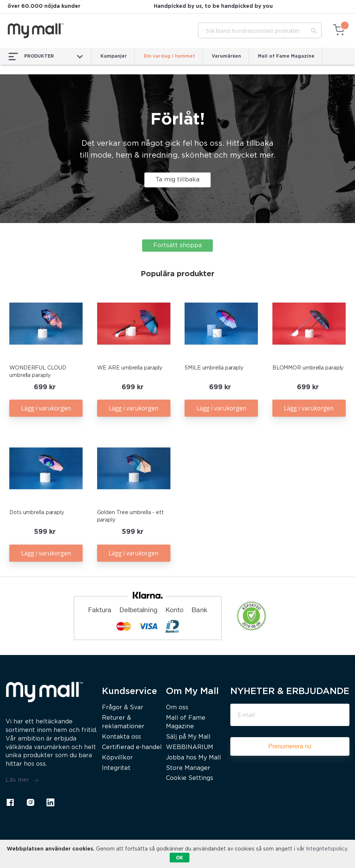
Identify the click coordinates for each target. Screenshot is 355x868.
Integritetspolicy (327, 849)
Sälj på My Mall (188, 737)
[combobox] (260, 30)
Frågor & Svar (123, 708)
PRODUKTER (46, 57)
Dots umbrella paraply (37, 513)
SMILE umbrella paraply (214, 368)
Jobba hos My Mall (194, 758)
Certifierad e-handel (132, 747)
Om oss (177, 708)
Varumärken (226, 56)
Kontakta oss (121, 737)
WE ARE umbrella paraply (130, 368)
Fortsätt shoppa (177, 246)
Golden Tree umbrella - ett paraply (130, 516)
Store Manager (188, 768)
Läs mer (22, 780)
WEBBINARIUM (190, 747)
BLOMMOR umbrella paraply (308, 368)
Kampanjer (114, 56)
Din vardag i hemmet (169, 56)
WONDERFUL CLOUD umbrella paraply (38, 372)
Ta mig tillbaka (177, 180)
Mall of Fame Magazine (286, 56)
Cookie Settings (190, 778)
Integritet (116, 768)
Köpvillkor (117, 758)
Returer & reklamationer (123, 722)
